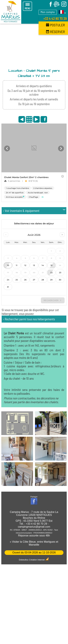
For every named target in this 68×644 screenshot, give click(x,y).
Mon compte (48, 12)
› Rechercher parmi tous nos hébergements (29, 319)
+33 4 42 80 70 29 (55, 18)
